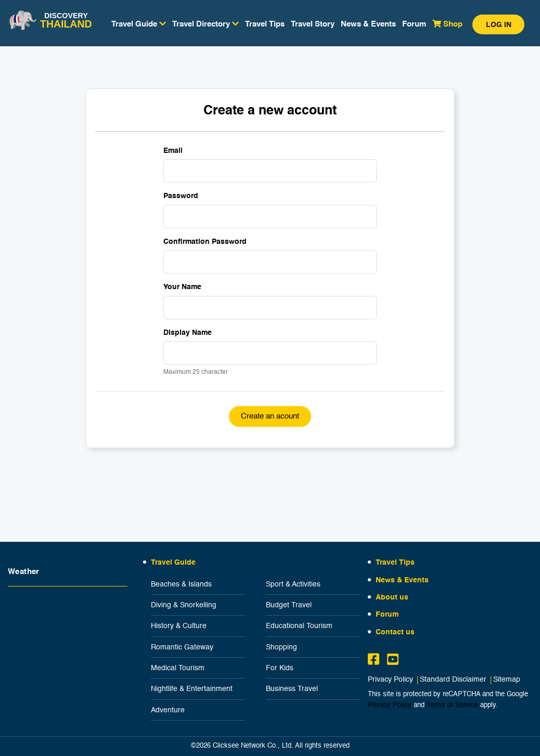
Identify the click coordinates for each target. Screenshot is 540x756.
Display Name (188, 333)
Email (173, 151)
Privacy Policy (390, 680)
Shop (447, 24)
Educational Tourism (299, 626)
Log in (499, 25)
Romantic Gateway (182, 647)
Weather (24, 572)
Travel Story (313, 24)
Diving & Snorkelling (184, 605)
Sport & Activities (293, 584)
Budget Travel (289, 605)
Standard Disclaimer (453, 680)
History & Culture (179, 626)
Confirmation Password (205, 242)
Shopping (281, 647)
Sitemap (507, 680)
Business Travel (292, 689)
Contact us (395, 632)
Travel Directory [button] (205, 24)
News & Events (368, 24)
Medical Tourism (178, 668)
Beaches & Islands (181, 584)
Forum (414, 24)
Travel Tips (265, 24)
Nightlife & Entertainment (192, 689)
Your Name (182, 287)
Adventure (168, 710)
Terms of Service (452, 705)
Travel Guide (173, 563)
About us (392, 597)
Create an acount (270, 416)
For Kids (280, 668)
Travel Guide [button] (139, 24)
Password (181, 196)
